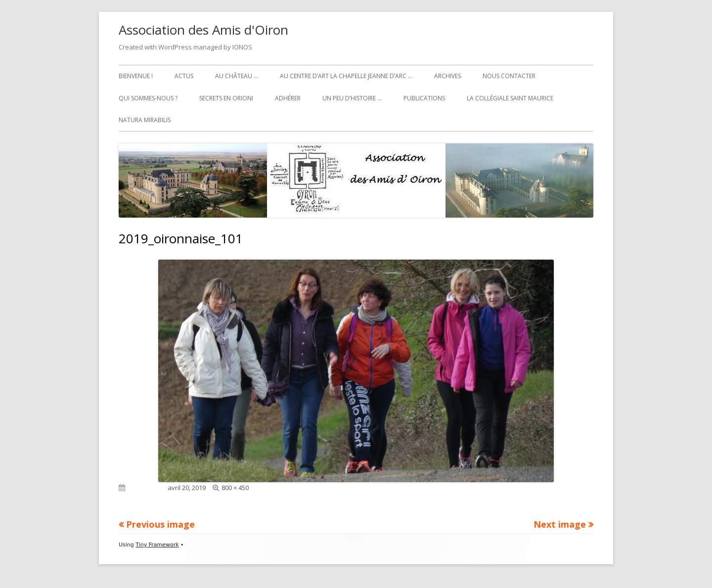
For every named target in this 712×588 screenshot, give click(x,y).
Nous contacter (509, 76)
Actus (184, 76)
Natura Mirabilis (145, 120)
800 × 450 (235, 488)
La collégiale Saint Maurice (510, 98)
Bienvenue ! (136, 76)
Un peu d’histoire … (352, 98)
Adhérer (288, 98)
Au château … (237, 76)
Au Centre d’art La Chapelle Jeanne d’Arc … (346, 76)
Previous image (160, 524)
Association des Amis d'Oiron (203, 30)
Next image (560, 524)
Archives (447, 76)
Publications (424, 98)
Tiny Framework (157, 545)
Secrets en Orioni (226, 98)
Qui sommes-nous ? (148, 98)
